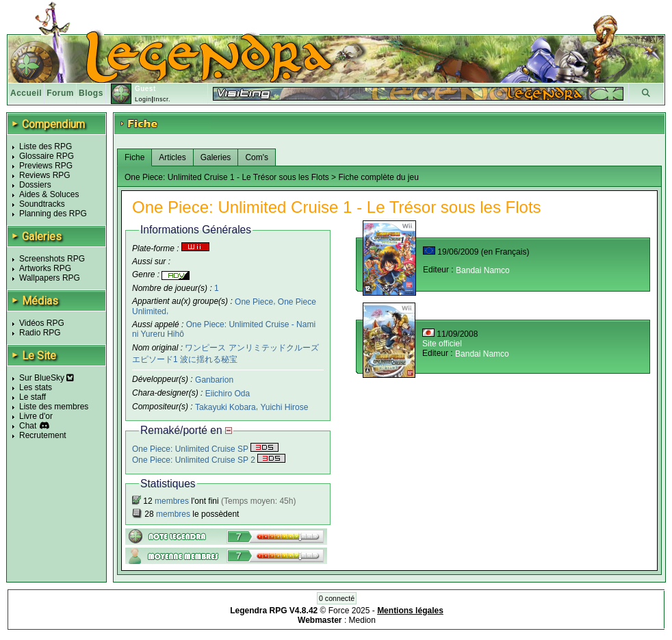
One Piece (254, 301)
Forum (60, 93)
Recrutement (43, 435)
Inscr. (162, 99)
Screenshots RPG (52, 259)
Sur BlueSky (47, 378)
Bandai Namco (483, 270)
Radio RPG (40, 333)
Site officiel (442, 344)
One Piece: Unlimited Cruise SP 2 (209, 460)
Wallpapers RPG (50, 278)
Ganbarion (214, 380)
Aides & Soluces (49, 194)
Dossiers (35, 185)
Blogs (91, 93)
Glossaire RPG (47, 156)
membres (172, 501)
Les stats (36, 387)
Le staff (33, 397)
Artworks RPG (45, 268)
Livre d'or (36, 416)
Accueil (26, 93)
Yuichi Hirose (284, 407)
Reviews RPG (45, 175)
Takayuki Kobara (225, 407)
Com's (257, 157)
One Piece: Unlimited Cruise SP (205, 449)
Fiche (134, 157)
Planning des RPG (53, 214)
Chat (28, 426)
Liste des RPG (46, 146)
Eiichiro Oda (228, 394)
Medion (362, 620)
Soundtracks (42, 204)
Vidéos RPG (42, 323)
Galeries (216, 157)
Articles (172, 157)
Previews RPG (46, 166)
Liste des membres (54, 407)
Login (143, 99)
